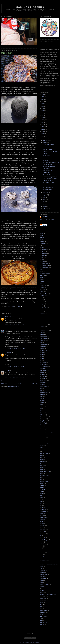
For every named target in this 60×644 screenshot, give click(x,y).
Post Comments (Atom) (14, 387)
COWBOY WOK (44, 366)
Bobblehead (43, 296)
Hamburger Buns (44, 417)
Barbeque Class (44, 263)
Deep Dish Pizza (44, 370)
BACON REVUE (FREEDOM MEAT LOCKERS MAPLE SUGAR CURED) (50, 179)
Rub (41, 548)
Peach (41, 493)
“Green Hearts (12, 162)
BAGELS (42, 257)
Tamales (42, 592)
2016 (43, 118)
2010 (43, 131)
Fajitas (41, 389)
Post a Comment (5, 381)
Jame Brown (43, 437)
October (45, 143)
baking (41, 259)
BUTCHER (42, 314)
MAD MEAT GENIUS (30, 7)
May (44, 202)
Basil (41, 270)
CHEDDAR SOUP (44, 330)
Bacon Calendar (44, 249)
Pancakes (42, 489)
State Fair (42, 576)
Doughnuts (42, 378)
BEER (41, 284)
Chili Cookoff (43, 346)
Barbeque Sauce (44, 268)
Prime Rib (42, 514)
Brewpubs (42, 304)
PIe (41, 500)
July (44, 197)
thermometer (43, 600)
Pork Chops (43, 510)
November (46, 140)
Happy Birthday (44, 421)
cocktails (42, 354)
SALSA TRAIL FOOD (48, 185)
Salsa (41, 550)
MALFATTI (42, 465)
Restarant (42, 532)
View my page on (30, 642)
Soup (41, 568)
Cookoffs (42, 358)
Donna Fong (43, 376)
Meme (41, 473)
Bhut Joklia (43, 290)
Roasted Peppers (44, 540)
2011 (43, 129)
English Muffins (44, 387)
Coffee (41, 356)
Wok (41, 620)
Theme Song (43, 598)
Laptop (41, 457)
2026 (43, 95)
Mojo (41, 477)
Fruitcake (42, 407)
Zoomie (7, 370)
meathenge (8, 353)
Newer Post (4, 383)
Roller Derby (43, 544)
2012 (43, 127)
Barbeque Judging (44, 266)
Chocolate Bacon (44, 350)
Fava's (41, 397)
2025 (43, 97)
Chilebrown (45, 217)
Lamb (41, 455)
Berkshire (42, 288)
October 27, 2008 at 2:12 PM (15, 377)
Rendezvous (43, 530)
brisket (41, 306)
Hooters (42, 425)
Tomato (42, 602)
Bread (41, 300)
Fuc (41, 409)
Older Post (34, 383)
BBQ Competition (44, 274)
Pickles (42, 497)
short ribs (42, 558)
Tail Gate (42, 590)
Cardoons (42, 320)
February (45, 209)
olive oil (42, 487)
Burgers (42, 310)
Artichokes (42, 241)
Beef (41, 280)
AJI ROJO (45, 160)
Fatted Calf (43, 395)
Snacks (42, 566)
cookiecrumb (8, 317)
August (45, 195)
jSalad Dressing (44, 443)
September (46, 193)
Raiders (42, 524)
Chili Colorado (43, 344)
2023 (43, 101)
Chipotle (42, 348)
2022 (43, 104)
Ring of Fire (43, 538)
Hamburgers (43, 419)
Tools (41, 604)
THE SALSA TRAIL (47, 190)
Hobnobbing (43, 423)
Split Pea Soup (43, 574)
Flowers (42, 401)
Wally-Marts (43, 616)
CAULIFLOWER (44, 324)
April (44, 204)
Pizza (41, 504)
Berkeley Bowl (43, 286)
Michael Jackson (44, 475)
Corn (41, 360)
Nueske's (42, 485)
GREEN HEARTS (47, 149)
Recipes (42, 528)
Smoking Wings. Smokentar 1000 (48, 564)
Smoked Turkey (44, 560)
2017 (43, 115)
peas (41, 496)
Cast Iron (42, 322)
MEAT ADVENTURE (45, 471)
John (41, 441)
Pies (41, 502)
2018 (43, 113)
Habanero (42, 413)
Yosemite (42, 624)
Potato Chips (43, 512)
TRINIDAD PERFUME (48, 158)
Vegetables (43, 612)
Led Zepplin (43, 461)
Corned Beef (43, 364)
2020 (43, 108)
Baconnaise (43, 255)
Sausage (42, 556)
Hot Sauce (42, 429)
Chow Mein (43, 352)
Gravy (41, 411)
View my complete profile (47, 219)
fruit (41, 405)
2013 (43, 125)
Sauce (41, 554)
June (44, 199)
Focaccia (42, 403)
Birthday (42, 292)
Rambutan (42, 526)
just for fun (42, 445)
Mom (41, 479)
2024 (43, 99)
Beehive (42, 282)
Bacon (41, 247)
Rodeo (41, 542)
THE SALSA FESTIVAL (48, 183)
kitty (41, 447)
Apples (41, 239)
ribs (41, 536)
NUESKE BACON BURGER (50, 147)
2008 (43, 136)
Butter (41, 316)
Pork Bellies (43, 508)
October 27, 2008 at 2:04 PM (15, 366)
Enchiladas (43, 385)
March (45, 206)
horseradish (43, 427)
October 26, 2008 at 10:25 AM (15, 348)
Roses (41, 546)
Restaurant (43, 534)
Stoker (41, 582)
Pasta (41, 491)
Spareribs (42, 572)
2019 (43, 111)
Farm (41, 391)
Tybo (41, 608)
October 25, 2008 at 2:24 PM (15, 325)
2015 (43, 120)
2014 (43, 122)
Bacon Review (43, 253)
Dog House (43, 374)
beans (41, 278)
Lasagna (42, 459)
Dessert (42, 372)
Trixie (41, 606)
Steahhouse (43, 578)
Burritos (42, 312)
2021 (43, 106)
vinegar (42, 614)
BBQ (41, 272)
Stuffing (42, 586)
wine (41, 618)
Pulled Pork (43, 518)
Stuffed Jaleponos (44, 584)
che (41, 328)
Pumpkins (42, 520)
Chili (41, 342)
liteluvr (7, 329)
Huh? (41, 431)
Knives (41, 449)
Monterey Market (44, 481)
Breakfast (42, 302)
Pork (41, 506)
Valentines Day (43, 610)
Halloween (42, 415)
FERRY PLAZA (46, 156)
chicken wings (43, 336)
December (46, 138)
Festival (42, 399)
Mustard (42, 483)
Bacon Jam (43, 251)
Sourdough (43, 570)
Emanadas (42, 383)
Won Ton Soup (43, 622)
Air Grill (42, 233)
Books (41, 298)
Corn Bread (43, 362)
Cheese (42, 332)
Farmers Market (44, 393)
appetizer (42, 237)
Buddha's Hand (44, 308)
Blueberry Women (44, 294)
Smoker (42, 562)
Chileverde (42, 340)
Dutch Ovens (43, 381)
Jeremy (42, 439)
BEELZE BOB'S (47, 175)
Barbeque (42, 262)
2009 (43, 134)
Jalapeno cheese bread (46, 433)
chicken (42, 334)
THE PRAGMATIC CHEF (49, 187)
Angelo (41, 235)
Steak (41, 580)
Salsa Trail (42, 552)
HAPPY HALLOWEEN (48, 145)
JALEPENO (43, 435)
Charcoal (8, 308)
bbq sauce (42, 276)
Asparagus (42, 243)
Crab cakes (43, 368)
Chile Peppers (43, 338)
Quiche (42, 522)
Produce (42, 516)
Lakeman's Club (44, 453)
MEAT (41, 469)
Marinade (42, 467)
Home (19, 383)
